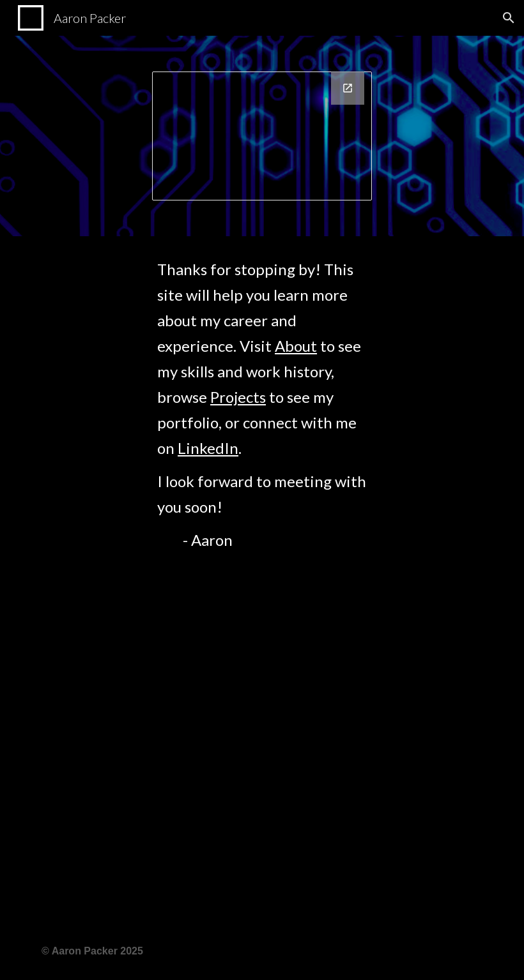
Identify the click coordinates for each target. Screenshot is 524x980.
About (296, 346)
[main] (262, 579)
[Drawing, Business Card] (262, 136)
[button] (509, 18)
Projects (238, 397)
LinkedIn (208, 448)
